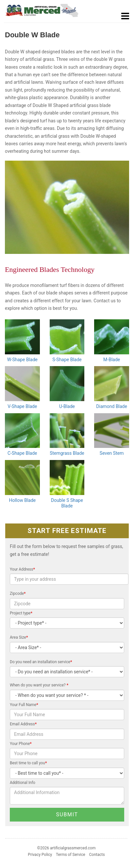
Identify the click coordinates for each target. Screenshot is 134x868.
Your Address (22, 569)
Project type (21, 613)
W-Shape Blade (22, 360)
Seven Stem (112, 453)
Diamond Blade (112, 406)
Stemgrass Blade (67, 453)
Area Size (19, 637)
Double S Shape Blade (67, 503)
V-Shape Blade (22, 406)
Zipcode (18, 593)
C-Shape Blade (22, 453)
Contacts (97, 855)
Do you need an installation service (41, 662)
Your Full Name (24, 705)
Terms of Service (71, 855)
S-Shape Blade (67, 360)
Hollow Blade (22, 500)
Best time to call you (28, 763)
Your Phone (21, 744)
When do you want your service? (39, 685)
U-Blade (67, 406)
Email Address (23, 724)
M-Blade (112, 360)
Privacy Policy (40, 855)
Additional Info (23, 783)
